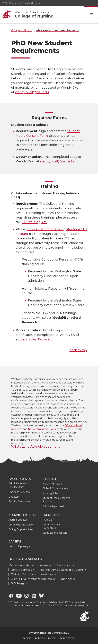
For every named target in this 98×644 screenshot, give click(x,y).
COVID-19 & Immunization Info (32, 579)
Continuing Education (21, 525)
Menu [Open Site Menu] (91, 14)
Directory (14, 497)
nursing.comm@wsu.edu (77, 605)
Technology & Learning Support (62, 570)
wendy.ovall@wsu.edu (32, 92)
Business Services (19, 492)
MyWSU (52, 638)
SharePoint (64, 565)
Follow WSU (68, 638)
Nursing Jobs (50, 493)
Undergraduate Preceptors (51, 526)
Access (27, 638)
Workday (47, 574)
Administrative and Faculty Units (20, 485)
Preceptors (52, 515)
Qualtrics (66, 579)
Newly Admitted (52, 484)
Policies (40, 638)
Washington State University (21, 3)
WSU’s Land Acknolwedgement (35, 447)
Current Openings (19, 546)
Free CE (47, 520)
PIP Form (18, 584)
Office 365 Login (22, 574)
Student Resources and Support (56, 500)
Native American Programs (44, 429)
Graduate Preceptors (55, 533)
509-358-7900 (55, 605)
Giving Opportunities (21, 529)
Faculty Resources (19, 501)
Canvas (43, 565)
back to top (78, 350)
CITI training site (34, 222)
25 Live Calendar (20, 565)
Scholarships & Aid (53, 506)
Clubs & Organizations (55, 488)
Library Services (22, 570)
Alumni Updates (18, 520)
